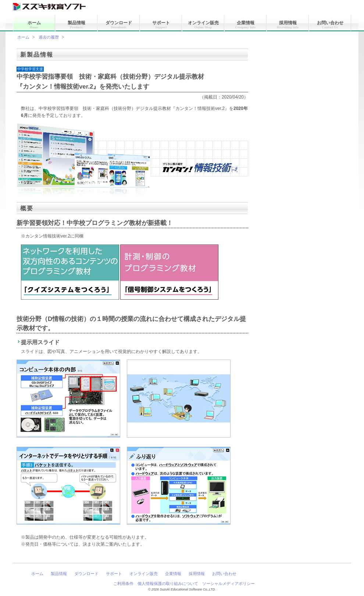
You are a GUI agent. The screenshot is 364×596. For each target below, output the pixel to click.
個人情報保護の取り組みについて (168, 583)
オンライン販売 (203, 25)
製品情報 (76, 25)
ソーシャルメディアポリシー (229, 583)
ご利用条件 (123, 583)
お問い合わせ (330, 25)
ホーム (34, 25)
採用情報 (288, 25)
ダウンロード (119, 25)
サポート (161, 25)
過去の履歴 (49, 37)
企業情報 (246, 25)
